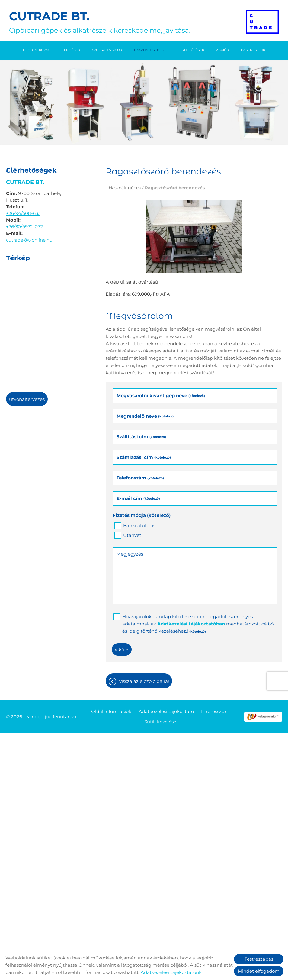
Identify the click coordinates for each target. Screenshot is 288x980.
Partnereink (253, 50)
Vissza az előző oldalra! (144, 681)
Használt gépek (149, 50)
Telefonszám (140, 478)
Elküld (122, 650)
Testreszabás (259, 959)
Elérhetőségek (190, 50)
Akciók (222, 50)
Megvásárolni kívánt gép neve (161, 396)
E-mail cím (138, 498)
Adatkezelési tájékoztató (166, 711)
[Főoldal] (262, 22)
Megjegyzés (130, 554)
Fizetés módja (142, 515)
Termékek (71, 50)
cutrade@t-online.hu (29, 240)
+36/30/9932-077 (25, 227)
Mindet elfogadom (259, 971)
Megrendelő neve (146, 416)
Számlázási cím (144, 457)
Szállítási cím (141, 437)
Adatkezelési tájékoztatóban (191, 624)
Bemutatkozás (37, 50)
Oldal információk (111, 711)
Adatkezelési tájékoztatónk (171, 972)
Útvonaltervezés (27, 399)
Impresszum (215, 711)
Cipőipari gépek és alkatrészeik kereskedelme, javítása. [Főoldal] (100, 22)
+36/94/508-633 (23, 213)
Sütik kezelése (160, 722)
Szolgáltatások (107, 50)
